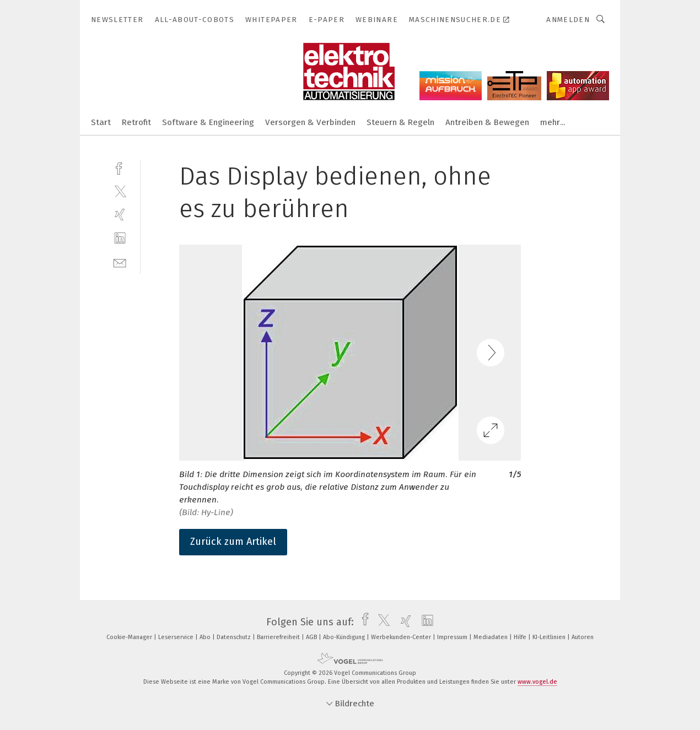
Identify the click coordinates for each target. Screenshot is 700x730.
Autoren (583, 637)
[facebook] (120, 167)
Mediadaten (491, 637)
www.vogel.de (537, 682)
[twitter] (120, 191)
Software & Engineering (208, 122)
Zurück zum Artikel (233, 542)
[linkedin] (120, 238)
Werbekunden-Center (402, 637)
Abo (206, 637)
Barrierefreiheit (279, 637)
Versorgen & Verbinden (310, 122)
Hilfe (521, 637)
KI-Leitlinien (550, 637)
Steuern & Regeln (400, 122)
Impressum (453, 637)
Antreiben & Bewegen (487, 122)
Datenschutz (235, 637)
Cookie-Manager (130, 637)
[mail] (120, 262)
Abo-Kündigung (345, 637)
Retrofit (136, 122)
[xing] (120, 215)
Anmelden (568, 20)
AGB (312, 637)
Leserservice (177, 637)
